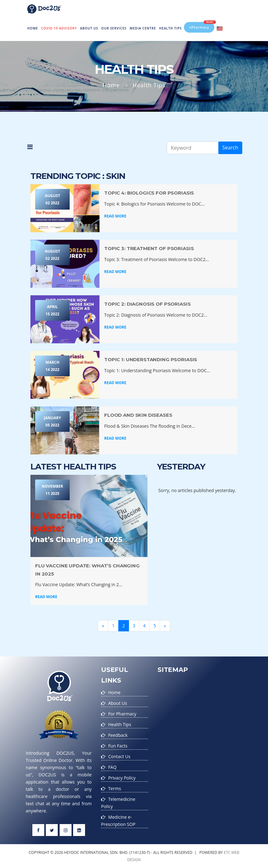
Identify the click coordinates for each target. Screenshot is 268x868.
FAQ (113, 767)
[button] (30, 148)
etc (227, 852)
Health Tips (170, 28)
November (52, 490)
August (52, 200)
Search (230, 147)
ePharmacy (202, 26)
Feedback (118, 735)
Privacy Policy (122, 778)
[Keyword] (193, 148)
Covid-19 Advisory (59, 28)
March (52, 366)
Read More (115, 216)
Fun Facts (118, 746)
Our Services (114, 28)
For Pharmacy (122, 714)
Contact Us (119, 756)
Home (33, 24)
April (52, 311)
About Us (89, 28)
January (52, 422)
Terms (115, 788)
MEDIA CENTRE (143, 28)
